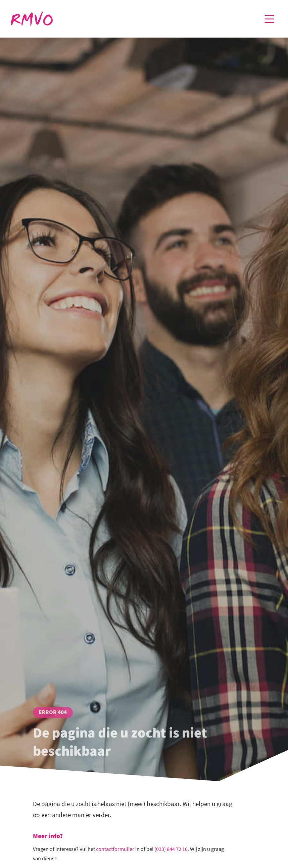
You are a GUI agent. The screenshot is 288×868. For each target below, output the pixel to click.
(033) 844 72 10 (171, 849)
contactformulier (115, 849)
